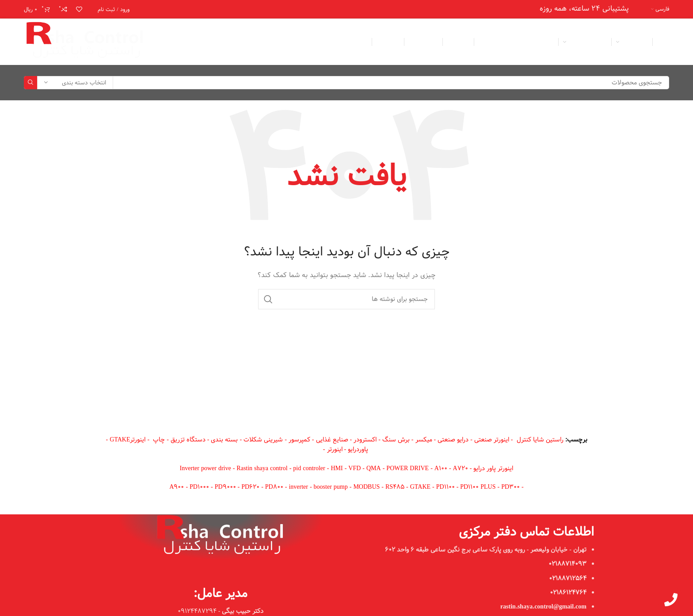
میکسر (424, 440)
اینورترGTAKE (128, 440)
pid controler (309, 468)
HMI (337, 468)
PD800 (274, 487)
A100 (441, 468)
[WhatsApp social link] (174, 42)
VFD (354, 468)
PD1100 (445, 487)
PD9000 (225, 487)
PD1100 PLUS (479, 487)
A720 (461, 468)
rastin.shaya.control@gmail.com (543, 607)
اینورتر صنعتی (492, 440)
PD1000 (199, 487)
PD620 (250, 487)
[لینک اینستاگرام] (187, 42)
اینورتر (335, 449)
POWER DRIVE (407, 468)
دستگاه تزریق (188, 440)
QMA (374, 468)
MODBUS (366, 487)
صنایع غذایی (332, 440)
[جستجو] (346, 83)
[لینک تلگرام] (162, 42)
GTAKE (420, 487)
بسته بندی (224, 440)
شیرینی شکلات (263, 440)
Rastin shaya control (262, 468)
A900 (177, 487)
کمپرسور (299, 440)
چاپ (159, 440)
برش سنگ (396, 440)
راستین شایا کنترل (540, 440)
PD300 (510, 487)
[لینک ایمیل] (199, 42)
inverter (298, 487)
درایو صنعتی (453, 440)
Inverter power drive (206, 468)
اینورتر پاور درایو (493, 468)
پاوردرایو (358, 449)
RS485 (395, 487)
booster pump (331, 487)
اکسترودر (365, 440)
